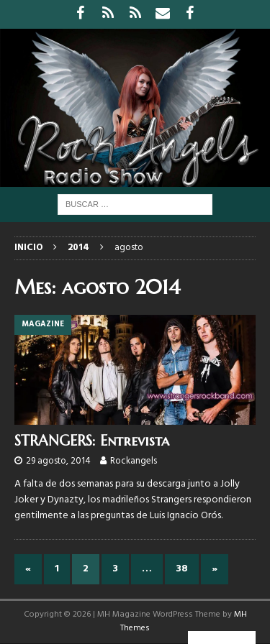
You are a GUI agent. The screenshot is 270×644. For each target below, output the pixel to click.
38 (182, 569)
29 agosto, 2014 (58, 461)
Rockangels (134, 461)
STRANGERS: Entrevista (92, 441)
